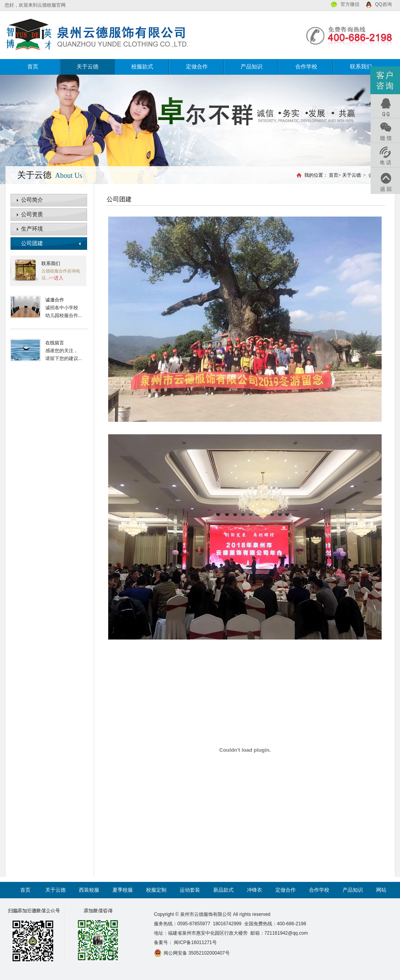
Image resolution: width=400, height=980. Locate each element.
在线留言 (55, 343)
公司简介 (32, 200)
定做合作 (197, 67)
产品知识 (252, 67)
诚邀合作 (55, 300)
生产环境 (32, 229)
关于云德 (87, 67)
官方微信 (350, 4)
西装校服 (89, 890)
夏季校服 (123, 890)
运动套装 (190, 890)
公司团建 (32, 243)
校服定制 (156, 890)
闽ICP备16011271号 (195, 942)
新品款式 (223, 890)
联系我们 (361, 67)
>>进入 (56, 278)
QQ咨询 (383, 4)
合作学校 (306, 67)
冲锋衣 (254, 890)
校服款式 (142, 67)
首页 (33, 67)
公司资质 (32, 214)
